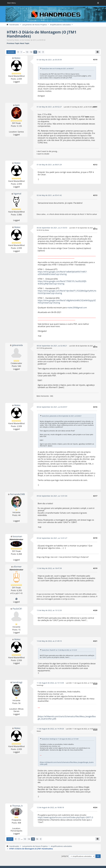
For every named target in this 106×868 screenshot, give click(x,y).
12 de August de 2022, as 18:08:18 (51, 806)
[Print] (98, 52)
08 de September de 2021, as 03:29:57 (52, 406)
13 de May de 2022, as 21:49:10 (50, 640)
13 (27, 52)
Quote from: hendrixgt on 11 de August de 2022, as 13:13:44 (61, 738)
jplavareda (17, 345)
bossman (17, 536)
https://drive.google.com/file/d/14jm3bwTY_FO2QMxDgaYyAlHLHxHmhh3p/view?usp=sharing (66, 292)
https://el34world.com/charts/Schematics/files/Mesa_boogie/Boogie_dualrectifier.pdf (67, 717)
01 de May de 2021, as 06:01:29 (50, 165)
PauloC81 (17, 608)
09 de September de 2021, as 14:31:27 (52, 537)
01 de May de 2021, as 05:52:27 (50, 107)
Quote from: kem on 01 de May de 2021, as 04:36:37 (58, 69)
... (24, 52)
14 (31, 52)
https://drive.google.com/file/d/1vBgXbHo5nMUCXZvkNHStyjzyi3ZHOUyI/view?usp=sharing (67, 301)
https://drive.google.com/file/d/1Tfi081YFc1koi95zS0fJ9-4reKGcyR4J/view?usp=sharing (63, 282)
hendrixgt (17, 682)
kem (17, 105)
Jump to (65, 855)
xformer (17, 566)
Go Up (10, 838)
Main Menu (12, 3)
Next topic (25, 43)
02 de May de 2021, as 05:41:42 (50, 195)
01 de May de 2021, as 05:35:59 (50, 60)
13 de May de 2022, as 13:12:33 (50, 610)
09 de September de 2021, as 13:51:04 (52, 495)
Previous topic (13, 43)
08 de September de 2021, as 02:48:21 (52, 345)
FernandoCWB (17, 494)
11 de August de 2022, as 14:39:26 (51, 728)
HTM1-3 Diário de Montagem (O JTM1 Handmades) (42, 34)
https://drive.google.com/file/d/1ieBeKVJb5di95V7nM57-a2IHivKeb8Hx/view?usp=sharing (63, 273)
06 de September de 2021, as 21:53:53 (52, 228)
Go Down (11, 52)
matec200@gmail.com (77, 307)
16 (40, 52)
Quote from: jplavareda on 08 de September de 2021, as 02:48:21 (62, 415)
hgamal (17, 194)
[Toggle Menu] (98, 3)
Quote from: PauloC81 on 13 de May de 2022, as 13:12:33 (60, 649)
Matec (17, 58)
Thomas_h (17, 805)
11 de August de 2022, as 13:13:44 (51, 682)
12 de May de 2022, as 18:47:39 (50, 568)
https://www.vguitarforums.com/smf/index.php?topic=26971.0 (66, 816)
